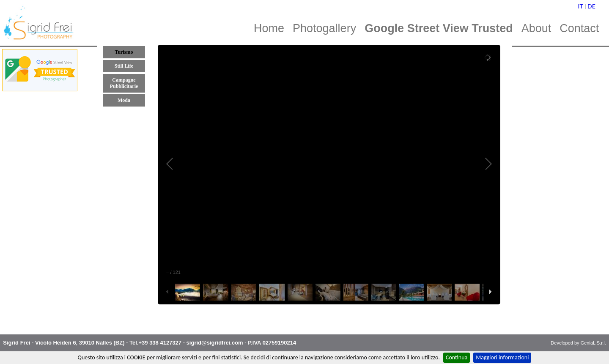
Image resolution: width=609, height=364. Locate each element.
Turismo (124, 52)
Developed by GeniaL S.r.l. (578, 343)
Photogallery (324, 28)
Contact (579, 28)
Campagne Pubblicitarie (124, 83)
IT (581, 6)
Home (269, 28)
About (536, 28)
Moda (124, 100)
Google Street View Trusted (439, 28)
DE (591, 6)
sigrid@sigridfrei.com (215, 343)
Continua (457, 357)
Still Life (124, 66)
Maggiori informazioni (502, 357)
